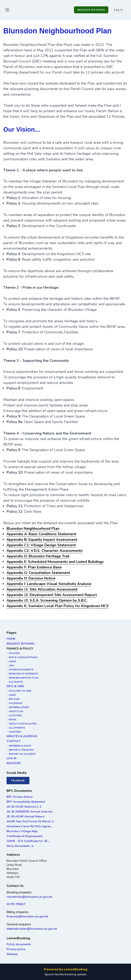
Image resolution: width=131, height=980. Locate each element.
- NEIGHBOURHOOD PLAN (23, 678)
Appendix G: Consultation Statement (38, 573)
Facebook (18, 780)
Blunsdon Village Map (22, 831)
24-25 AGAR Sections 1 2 (24, 807)
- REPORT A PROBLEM (20, 750)
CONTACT (14, 741)
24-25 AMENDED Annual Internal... (30, 812)
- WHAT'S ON (15, 711)
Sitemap (12, 954)
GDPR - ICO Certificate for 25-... (28, 841)
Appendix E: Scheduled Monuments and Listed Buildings (55, 562)
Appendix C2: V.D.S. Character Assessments (45, 551)
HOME (11, 639)
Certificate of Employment (25, 836)
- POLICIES (13, 653)
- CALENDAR (14, 703)
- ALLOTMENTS (16, 728)
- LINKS (11, 695)
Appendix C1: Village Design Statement (41, 545)
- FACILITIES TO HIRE (19, 691)
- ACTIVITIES (14, 715)
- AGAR (11, 661)
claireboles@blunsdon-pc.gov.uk (29, 897)
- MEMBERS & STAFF (19, 746)
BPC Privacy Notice (20, 797)
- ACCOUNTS (15, 682)
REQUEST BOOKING (91, 10)
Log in (118, 10)
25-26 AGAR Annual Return (26, 816)
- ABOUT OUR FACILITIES (22, 724)
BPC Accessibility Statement (26, 802)
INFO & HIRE (15, 686)
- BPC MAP (13, 699)
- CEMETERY (14, 732)
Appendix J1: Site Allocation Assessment (42, 589)
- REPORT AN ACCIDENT (21, 754)
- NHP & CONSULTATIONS (22, 657)
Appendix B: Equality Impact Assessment (42, 540)
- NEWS (11, 720)
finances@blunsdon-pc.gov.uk (27, 916)
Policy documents (19, 944)
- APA (10, 665)
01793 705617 (16, 904)
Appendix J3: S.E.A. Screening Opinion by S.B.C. (47, 600)
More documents (20, 846)
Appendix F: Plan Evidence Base (34, 567)
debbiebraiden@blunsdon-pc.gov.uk (32, 929)
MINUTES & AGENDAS (22, 736)
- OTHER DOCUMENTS (20, 670)
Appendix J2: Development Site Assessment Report (52, 595)
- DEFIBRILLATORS (18, 707)
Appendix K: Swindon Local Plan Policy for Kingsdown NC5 (58, 606)
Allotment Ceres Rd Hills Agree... (29, 826)
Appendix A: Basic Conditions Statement (41, 534)
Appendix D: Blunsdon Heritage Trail (38, 556)
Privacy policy (16, 949)
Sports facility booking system (65, 974)
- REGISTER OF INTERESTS (22, 674)
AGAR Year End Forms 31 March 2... (31, 821)
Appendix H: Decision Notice (31, 578)
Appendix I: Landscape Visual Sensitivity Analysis (49, 584)
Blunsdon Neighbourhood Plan (33, 528)
